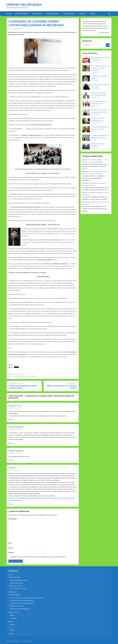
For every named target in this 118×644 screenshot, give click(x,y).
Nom (10, 543)
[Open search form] (109, 14)
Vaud (22, 374)
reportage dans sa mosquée (51, 231)
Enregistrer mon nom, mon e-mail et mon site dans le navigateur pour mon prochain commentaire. (38, 557)
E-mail (11, 548)
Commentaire (13, 519)
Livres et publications (53, 14)
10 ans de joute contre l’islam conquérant (21, 601)
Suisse (18, 374)
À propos (83, 14)
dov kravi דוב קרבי (14, 406)
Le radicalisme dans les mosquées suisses (22, 603)
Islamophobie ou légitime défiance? (20, 609)
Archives (93, 14)
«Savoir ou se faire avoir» (47, 97)
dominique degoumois (15, 427)
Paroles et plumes (70, 14)
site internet (15, 264)
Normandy (12, 468)
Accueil (9, 14)
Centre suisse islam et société (18, 589)
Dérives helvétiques (24, 5)
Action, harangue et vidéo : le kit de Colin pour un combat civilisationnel (100, 68)
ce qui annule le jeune (20, 294)
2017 (12, 376)
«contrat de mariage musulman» (37, 184)
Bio (11, 627)
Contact (12, 630)
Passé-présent (37, 14)
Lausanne (16, 376)
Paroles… (13, 615)
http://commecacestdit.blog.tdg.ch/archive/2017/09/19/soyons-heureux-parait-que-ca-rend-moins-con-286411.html (42, 498)
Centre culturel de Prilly (16, 583)
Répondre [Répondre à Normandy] (11, 504)
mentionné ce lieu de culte (24, 97)
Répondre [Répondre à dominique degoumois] (11, 443)
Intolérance (13, 374)
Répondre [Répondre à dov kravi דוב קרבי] (11, 420)
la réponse (21, 121)
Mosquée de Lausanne (25, 376)
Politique (33, 376)
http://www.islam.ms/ (16, 500)
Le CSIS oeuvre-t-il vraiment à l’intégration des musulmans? (27, 598)
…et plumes (13, 618)
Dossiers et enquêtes (22, 14)
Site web (11, 553)
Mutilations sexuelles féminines (19, 580)
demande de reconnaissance (59, 68)
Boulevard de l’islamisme (17, 606)
